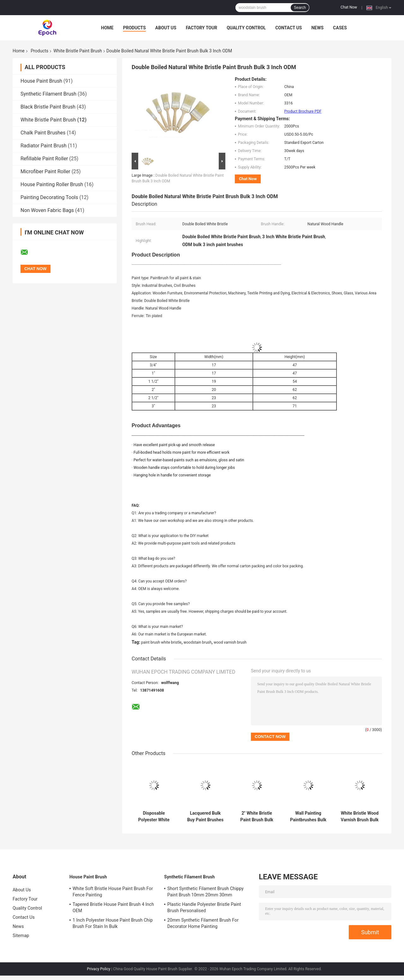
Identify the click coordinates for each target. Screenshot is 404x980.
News (317, 28)
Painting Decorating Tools (49, 197)
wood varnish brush (230, 642)
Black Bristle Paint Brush (48, 107)
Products (134, 28)
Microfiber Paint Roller (45, 171)
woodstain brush (197, 642)
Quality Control (246, 28)
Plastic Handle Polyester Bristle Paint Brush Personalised (204, 907)
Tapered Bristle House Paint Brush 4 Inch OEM (113, 907)
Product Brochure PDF (303, 111)
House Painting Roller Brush (52, 184)
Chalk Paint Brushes (43, 133)
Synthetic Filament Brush (48, 94)
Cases (340, 28)
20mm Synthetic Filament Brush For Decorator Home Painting (203, 923)
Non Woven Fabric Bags (47, 210)
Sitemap (21, 936)
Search (300, 8)
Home (107, 28)
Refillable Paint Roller (44, 159)
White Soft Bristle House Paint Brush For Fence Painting (113, 892)
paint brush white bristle (161, 642)
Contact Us (288, 28)
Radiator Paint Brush (44, 146)
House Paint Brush (41, 81)
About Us (166, 28)
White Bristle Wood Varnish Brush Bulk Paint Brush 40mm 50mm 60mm (360, 817)
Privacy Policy (99, 969)
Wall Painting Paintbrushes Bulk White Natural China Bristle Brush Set (308, 817)
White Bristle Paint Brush (78, 51)
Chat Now (349, 7)
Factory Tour (202, 28)
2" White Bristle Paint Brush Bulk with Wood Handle (257, 817)
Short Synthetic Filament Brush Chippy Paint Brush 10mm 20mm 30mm (205, 892)
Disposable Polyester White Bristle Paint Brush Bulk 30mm (154, 817)
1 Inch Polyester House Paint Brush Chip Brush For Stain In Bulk (113, 923)
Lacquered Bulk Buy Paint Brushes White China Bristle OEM (205, 817)
